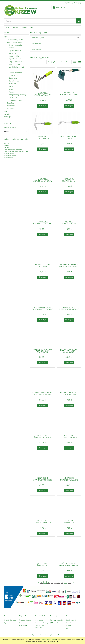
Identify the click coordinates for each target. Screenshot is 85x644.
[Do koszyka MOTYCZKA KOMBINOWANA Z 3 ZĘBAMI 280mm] (43, 106)
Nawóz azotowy (9, 157)
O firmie (68, 625)
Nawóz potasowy (9, 153)
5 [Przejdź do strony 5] (52, 582)
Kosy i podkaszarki (16, 62)
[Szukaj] (79, 21)
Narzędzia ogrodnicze (15, 42)
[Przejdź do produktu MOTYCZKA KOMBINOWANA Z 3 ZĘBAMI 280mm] (43, 80)
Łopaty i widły (14, 56)
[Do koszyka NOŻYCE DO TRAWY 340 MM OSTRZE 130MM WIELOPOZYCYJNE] (43, 405)
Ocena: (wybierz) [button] (37, 43)
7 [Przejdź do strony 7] (59, 582)
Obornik (6, 145)
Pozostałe (12, 84)
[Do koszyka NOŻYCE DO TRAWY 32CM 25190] (69, 363)
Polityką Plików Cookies (49, 639)
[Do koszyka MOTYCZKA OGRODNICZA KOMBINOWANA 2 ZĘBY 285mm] (43, 149)
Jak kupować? (54, 623)
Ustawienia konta (25, 623)
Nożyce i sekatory (15, 73)
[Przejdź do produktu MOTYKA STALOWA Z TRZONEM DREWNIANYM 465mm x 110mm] (43, 251)
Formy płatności (40, 620)
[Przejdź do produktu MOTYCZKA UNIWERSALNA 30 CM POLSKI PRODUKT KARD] (43, 166)
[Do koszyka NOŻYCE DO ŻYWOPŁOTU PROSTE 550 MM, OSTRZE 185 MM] (43, 533)
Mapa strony (70, 623)
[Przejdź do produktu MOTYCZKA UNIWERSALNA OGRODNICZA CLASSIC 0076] (69, 166)
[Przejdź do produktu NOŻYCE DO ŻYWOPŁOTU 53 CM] (43, 422)
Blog (67, 628)
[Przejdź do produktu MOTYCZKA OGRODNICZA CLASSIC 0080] (69, 79)
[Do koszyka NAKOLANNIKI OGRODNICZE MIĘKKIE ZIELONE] (69, 320)
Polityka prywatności (57, 620)
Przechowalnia (24, 625)
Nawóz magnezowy (10, 155)
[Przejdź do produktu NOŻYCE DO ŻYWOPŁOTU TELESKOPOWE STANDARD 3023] (69, 507)
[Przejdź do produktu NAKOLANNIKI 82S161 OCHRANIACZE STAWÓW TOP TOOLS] (43, 294)
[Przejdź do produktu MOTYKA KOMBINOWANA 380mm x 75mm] (69, 209)
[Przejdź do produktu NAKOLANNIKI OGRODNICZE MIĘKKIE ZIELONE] (69, 294)
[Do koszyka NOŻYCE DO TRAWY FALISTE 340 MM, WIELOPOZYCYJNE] (69, 405)
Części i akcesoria (15, 45)
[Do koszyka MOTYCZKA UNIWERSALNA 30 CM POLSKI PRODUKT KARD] (43, 192)
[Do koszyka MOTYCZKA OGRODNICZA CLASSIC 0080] (69, 106)
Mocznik (6, 143)
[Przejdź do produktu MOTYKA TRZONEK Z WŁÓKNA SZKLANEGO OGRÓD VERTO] (69, 251)
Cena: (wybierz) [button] (37, 49)
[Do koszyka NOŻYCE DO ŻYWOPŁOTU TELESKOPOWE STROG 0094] (43, 576)
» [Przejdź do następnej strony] (73, 582)
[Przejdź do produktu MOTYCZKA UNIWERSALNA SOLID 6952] (43, 209)
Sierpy (11, 86)
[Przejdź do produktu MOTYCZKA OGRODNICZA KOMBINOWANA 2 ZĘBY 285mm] (43, 123)
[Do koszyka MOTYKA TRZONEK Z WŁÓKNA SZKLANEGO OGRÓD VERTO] (69, 277)
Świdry (11, 92)
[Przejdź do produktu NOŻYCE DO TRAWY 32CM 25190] (69, 337)
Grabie (11, 48)
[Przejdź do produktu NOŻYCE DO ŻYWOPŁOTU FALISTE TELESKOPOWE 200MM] (69, 465)
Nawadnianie (11, 103)
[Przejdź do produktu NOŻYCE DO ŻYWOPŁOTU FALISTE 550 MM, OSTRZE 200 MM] (43, 465)
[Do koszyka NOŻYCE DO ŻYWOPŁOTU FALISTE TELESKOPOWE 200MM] (69, 491)
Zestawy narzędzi (15, 100)
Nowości (7, 114)
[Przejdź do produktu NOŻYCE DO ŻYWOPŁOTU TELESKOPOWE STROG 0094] (43, 550)
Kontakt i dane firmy (72, 620)
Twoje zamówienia (25, 620)
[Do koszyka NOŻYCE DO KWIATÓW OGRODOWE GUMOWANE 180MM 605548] (43, 363)
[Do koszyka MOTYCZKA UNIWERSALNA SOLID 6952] (43, 235)
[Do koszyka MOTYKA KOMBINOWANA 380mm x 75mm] (69, 235)
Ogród (6, 37)
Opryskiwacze (14, 81)
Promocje (7, 117)
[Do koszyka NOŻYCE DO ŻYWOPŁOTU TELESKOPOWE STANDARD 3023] (69, 533)
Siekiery (12, 89)
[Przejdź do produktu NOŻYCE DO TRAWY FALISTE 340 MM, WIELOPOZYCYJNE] (69, 379)
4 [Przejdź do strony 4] (49, 582)
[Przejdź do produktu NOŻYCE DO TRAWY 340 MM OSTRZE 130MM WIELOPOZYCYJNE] (43, 379)
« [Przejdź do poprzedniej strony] (38, 582)
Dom (5, 111)
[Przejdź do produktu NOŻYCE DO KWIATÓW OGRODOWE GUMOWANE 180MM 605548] (43, 337)
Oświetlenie (11, 106)
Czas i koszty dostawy (41, 623)
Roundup (6, 147)
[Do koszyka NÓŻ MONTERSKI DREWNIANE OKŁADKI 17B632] (69, 576)
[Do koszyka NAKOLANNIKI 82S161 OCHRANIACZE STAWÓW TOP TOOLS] (43, 320)
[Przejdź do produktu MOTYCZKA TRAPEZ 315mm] (69, 123)
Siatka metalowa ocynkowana (13, 149)
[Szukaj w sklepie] (41, 21)
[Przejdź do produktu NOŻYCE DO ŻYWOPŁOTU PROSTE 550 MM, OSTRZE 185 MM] (43, 507)
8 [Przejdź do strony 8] (62, 582)
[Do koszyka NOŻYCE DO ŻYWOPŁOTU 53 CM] (43, 448)
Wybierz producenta (10, 127)
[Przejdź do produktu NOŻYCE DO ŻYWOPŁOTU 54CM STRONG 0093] (69, 422)
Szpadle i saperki (15, 59)
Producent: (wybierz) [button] (38, 38)
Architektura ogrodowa (15, 40)
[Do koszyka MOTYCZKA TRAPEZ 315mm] (69, 149)
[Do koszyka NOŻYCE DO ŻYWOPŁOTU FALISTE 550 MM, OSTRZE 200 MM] (43, 491)
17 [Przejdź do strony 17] (70, 582)
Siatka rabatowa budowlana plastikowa (16, 151)
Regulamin (7, 623)
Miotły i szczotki (15, 64)
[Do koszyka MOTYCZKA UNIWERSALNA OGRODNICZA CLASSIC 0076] (69, 192)
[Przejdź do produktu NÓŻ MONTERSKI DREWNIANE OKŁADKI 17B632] (69, 550)
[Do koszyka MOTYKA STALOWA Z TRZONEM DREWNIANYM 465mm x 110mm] (43, 277)
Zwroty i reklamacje (10, 620)
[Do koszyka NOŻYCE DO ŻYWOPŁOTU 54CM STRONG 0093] (69, 448)
